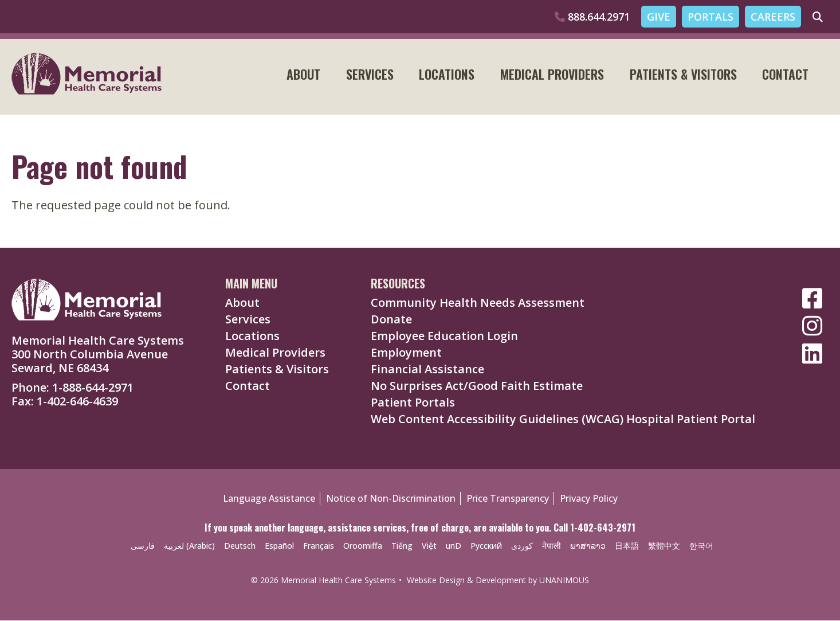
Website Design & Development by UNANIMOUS (498, 581)
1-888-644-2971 (93, 388)
